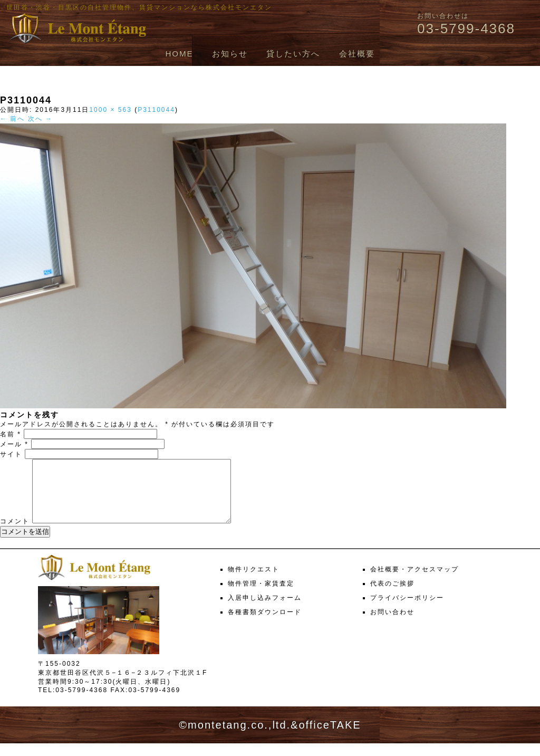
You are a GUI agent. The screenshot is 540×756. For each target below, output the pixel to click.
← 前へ (12, 119)
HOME (179, 54)
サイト (11, 454)
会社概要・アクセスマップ (414, 582)
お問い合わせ (392, 625)
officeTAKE (330, 738)
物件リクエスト (254, 582)
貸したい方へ (293, 54)
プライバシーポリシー (407, 610)
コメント (15, 534)
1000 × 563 (110, 110)
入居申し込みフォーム (265, 610)
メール (14, 444)
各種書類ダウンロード (265, 625)
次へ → (40, 119)
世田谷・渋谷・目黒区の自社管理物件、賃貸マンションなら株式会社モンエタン (139, 7)
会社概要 (357, 54)
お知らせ (230, 54)
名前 (11, 434)
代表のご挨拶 (392, 596)
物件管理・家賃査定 (261, 596)
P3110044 (156, 110)
